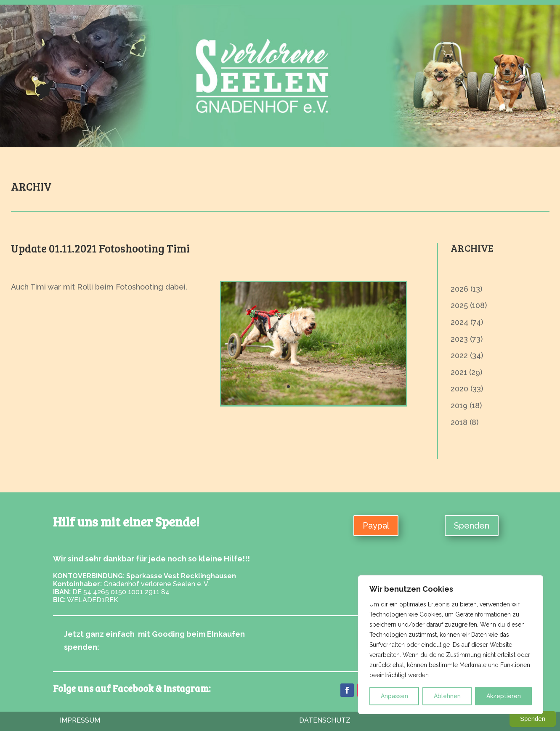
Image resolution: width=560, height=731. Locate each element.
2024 (459, 322)
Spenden (472, 526)
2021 (459, 372)
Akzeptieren (504, 696)
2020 (459, 389)
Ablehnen (447, 696)
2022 (459, 355)
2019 (459, 405)
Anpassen (394, 696)
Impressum (80, 720)
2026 (459, 289)
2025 (459, 305)
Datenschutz (325, 720)
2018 (459, 422)
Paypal (376, 526)
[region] (451, 645)
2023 (459, 339)
